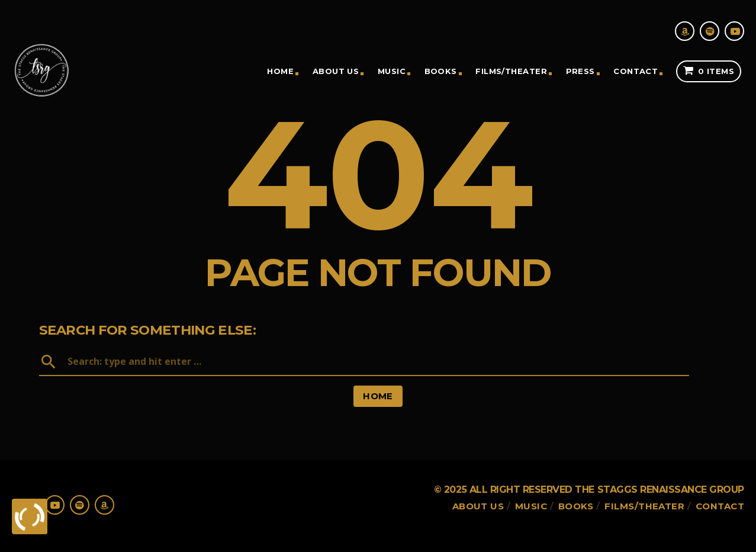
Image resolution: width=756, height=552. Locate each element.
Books (441, 71)
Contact (636, 71)
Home (280, 71)
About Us (336, 71)
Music (392, 71)
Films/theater (511, 71)
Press (580, 71)
